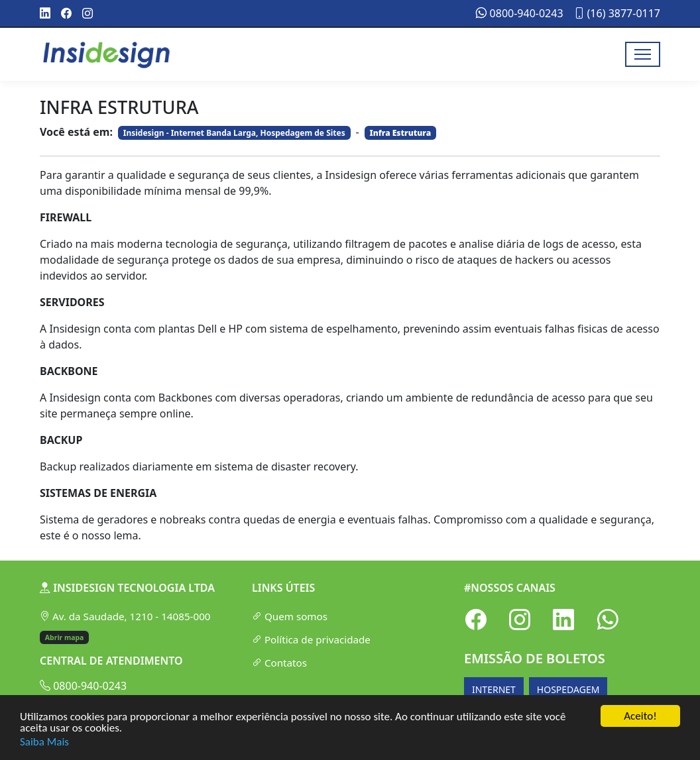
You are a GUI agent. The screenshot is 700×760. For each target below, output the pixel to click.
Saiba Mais (44, 742)
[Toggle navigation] (643, 54)
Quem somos (290, 616)
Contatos (279, 663)
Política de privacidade (311, 639)
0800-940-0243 (519, 13)
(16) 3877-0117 (617, 13)
